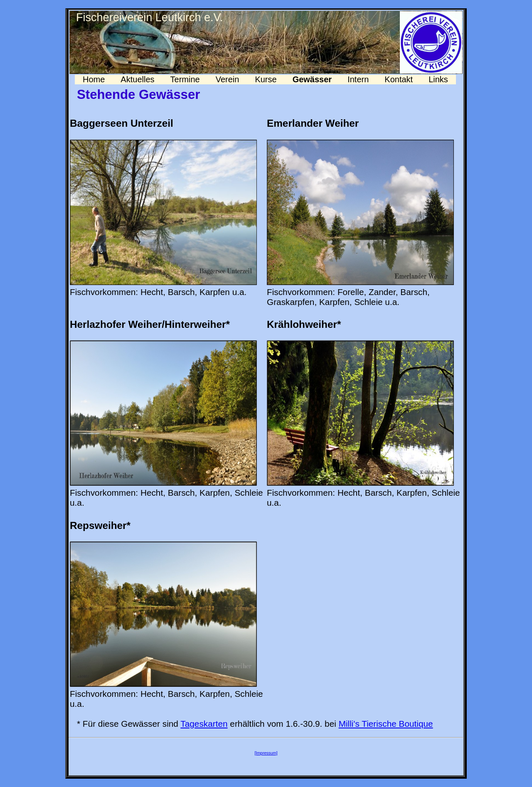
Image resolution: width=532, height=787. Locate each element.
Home (94, 79)
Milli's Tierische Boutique (386, 724)
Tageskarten (204, 724)
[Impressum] (266, 753)
